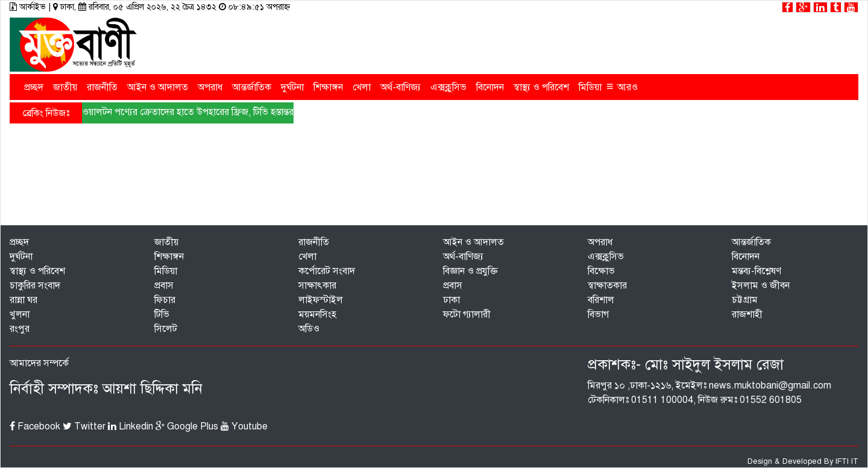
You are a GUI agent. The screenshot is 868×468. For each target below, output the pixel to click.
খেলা (362, 87)
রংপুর (20, 329)
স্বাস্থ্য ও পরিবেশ (541, 87)
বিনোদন (490, 87)
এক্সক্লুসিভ (448, 87)
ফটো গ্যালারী (467, 314)
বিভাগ (598, 314)
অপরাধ (210, 87)
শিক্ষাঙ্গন (328, 87)
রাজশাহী (747, 314)
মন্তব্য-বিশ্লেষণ (756, 271)
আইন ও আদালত (158, 87)
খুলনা (20, 314)
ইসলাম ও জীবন (761, 285)
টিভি (162, 314)
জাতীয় (65, 87)
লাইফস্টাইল (321, 300)
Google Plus (187, 426)
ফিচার (165, 300)
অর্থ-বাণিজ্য (401, 87)
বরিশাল (601, 300)
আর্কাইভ (29, 7)
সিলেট (166, 329)
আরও (622, 86)
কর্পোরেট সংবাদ (327, 271)
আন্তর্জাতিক (252, 87)
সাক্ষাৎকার (317, 285)
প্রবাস (164, 285)
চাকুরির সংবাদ (35, 285)
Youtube (244, 426)
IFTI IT (847, 461)
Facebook (35, 426)
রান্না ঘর (24, 300)
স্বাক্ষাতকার (607, 285)
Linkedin (131, 426)
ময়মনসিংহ (317, 314)
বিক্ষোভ (601, 271)
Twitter (84, 426)
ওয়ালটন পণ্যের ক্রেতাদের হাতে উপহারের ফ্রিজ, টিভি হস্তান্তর (188, 112)
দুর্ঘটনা (292, 87)
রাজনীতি (102, 87)
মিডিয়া (590, 87)
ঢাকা (451, 300)
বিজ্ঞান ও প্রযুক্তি (470, 271)
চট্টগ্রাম (745, 300)
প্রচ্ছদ (34, 87)
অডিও (309, 329)
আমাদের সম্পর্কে (39, 363)
